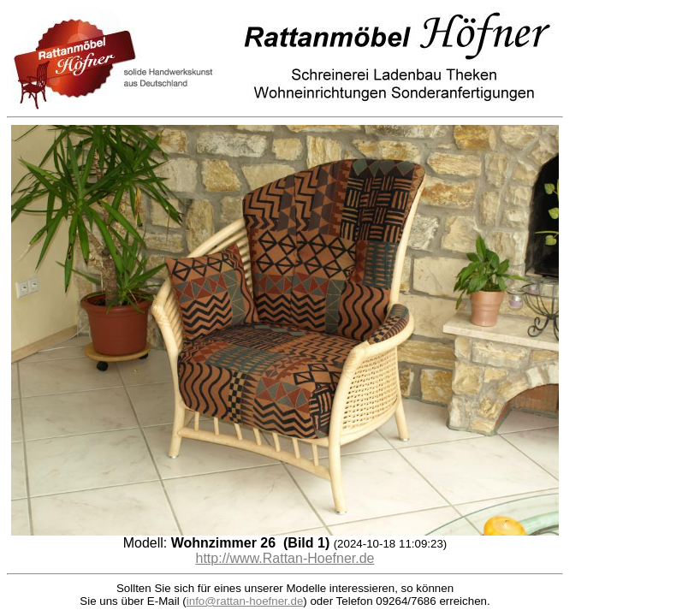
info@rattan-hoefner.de (245, 601)
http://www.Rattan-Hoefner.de (285, 558)
